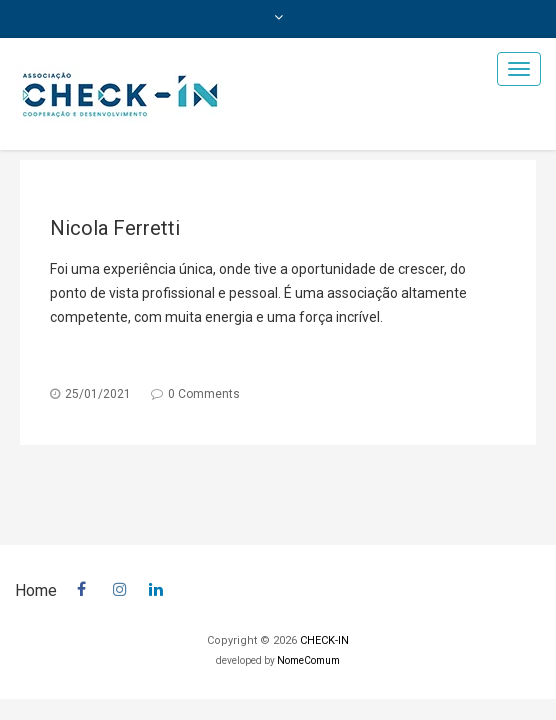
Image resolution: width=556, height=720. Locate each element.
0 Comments (204, 394)
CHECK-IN (324, 640)
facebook (85, 586)
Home (36, 590)
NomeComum (308, 660)
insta (121, 586)
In (157, 586)
